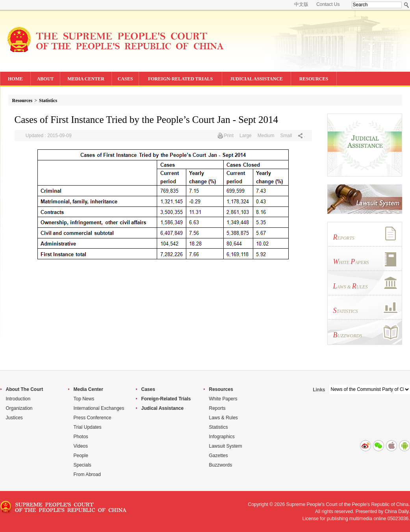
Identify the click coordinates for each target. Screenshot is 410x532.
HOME (15, 79)
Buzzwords (221, 465)
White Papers (223, 399)
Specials (83, 465)
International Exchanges (99, 408)
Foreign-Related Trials (166, 399)
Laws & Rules (224, 418)
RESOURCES (314, 79)
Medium (266, 136)
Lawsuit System (226, 446)
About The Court (25, 389)
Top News (84, 399)
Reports (217, 408)
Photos (81, 437)
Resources (22, 100)
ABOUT (45, 79)
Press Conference (93, 418)
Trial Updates (88, 427)
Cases (148, 389)
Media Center (88, 389)
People (81, 456)
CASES (125, 79)
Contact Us (328, 4)
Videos (81, 446)
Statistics (48, 100)
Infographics (222, 437)
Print (229, 136)
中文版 (301, 4)
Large (246, 136)
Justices (14, 418)
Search (407, 5)
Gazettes (219, 456)
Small (286, 136)
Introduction (18, 399)
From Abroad (87, 474)
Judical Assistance (163, 408)
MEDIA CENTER (86, 79)
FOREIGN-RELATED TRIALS (181, 79)
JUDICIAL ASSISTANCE (256, 79)
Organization (19, 408)
